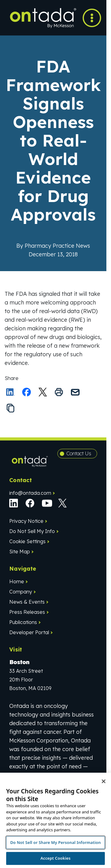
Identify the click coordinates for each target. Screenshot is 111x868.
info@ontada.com (30, 493)
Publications (23, 622)
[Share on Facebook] (27, 392)
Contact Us (79, 453)
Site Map (20, 552)
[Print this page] (59, 392)
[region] (55, 820)
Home (17, 581)
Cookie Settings (27, 541)
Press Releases (27, 612)
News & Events (27, 602)
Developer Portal (29, 632)
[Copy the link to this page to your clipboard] (10, 408)
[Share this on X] (43, 392)
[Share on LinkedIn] (10, 392)
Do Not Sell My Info (32, 531)
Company (21, 592)
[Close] (104, 781)
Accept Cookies (55, 858)
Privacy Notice (26, 521)
